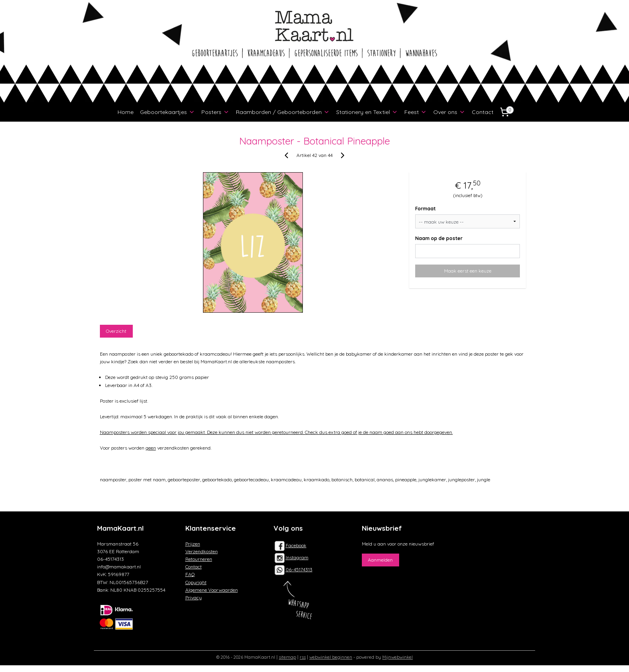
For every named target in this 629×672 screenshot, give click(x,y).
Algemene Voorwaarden (212, 590)
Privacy (194, 598)
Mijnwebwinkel (398, 657)
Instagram (291, 557)
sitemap (287, 657)
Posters (215, 112)
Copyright (196, 582)
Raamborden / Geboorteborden (283, 112)
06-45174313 (299, 569)
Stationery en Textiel (367, 112)
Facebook (290, 545)
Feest (416, 112)
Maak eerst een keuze (468, 271)
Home (126, 112)
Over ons (449, 112)
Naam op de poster (439, 238)
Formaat (426, 209)
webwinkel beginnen (331, 657)
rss (303, 657)
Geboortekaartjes (167, 112)
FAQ (190, 574)
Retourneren (199, 559)
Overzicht (117, 331)
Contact (483, 112)
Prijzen (193, 544)
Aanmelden (380, 560)
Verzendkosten (202, 551)
